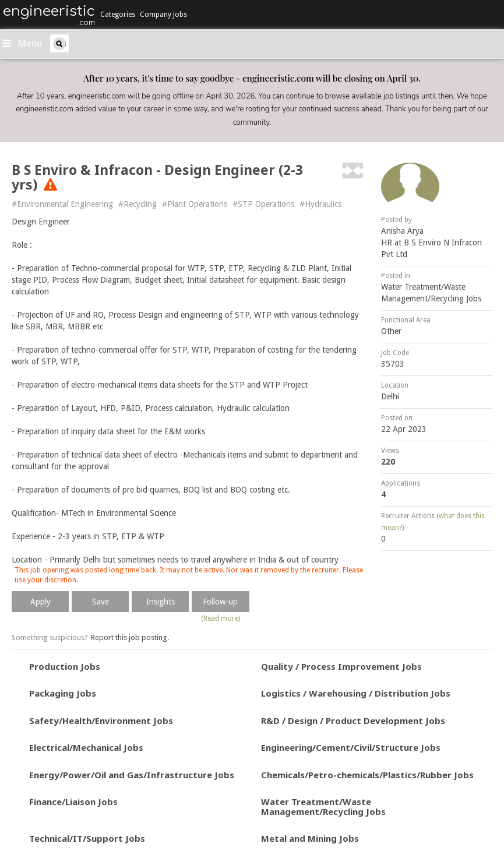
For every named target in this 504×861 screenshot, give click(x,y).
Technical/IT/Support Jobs (87, 838)
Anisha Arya (402, 231)
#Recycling (138, 204)
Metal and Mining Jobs (310, 838)
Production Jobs (65, 666)
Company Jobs (163, 15)
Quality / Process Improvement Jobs (341, 666)
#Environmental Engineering (62, 204)
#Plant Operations (195, 204)
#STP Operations (263, 204)
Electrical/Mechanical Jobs (86, 747)
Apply (40, 602)
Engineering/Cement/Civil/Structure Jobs (351, 747)
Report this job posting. (130, 637)
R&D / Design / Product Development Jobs (353, 721)
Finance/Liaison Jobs (73, 802)
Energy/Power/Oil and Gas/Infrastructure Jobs (132, 775)
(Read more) (221, 618)
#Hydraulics (320, 204)
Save (101, 602)
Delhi (390, 396)
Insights (161, 602)
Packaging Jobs (63, 693)
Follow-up (220, 602)
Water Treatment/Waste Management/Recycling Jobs (323, 806)
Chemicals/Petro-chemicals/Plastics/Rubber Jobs (367, 775)
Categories (118, 15)
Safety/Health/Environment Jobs (101, 721)
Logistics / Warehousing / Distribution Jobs (356, 693)
